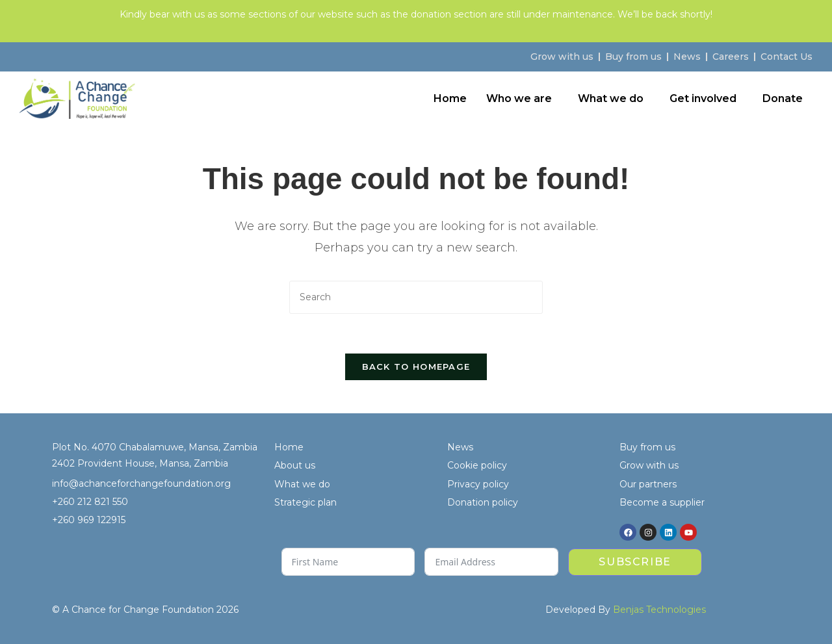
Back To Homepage (416, 367)
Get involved (703, 98)
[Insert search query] (416, 297)
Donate (783, 98)
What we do (611, 98)
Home (450, 98)
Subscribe (635, 562)
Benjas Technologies (659, 610)
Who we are (519, 98)
